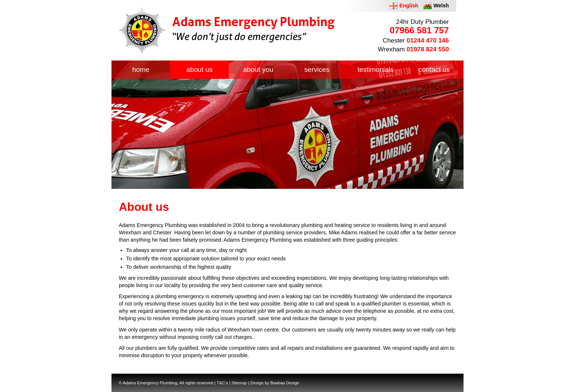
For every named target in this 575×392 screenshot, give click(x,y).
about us (199, 69)
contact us (434, 69)
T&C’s (222, 383)
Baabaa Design (285, 383)
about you (258, 69)
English (409, 6)
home (141, 69)
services (317, 69)
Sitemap (239, 383)
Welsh (441, 6)
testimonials (376, 69)
